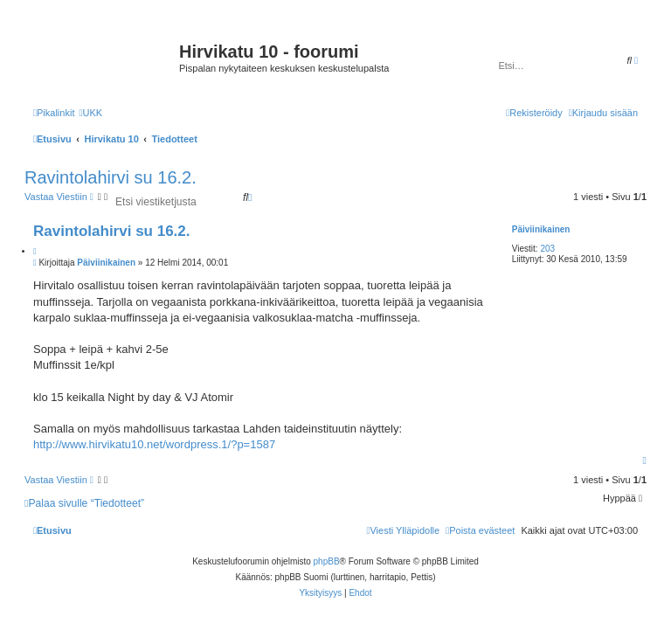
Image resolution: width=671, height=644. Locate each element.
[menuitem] (90, 113)
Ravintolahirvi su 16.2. (111, 177)
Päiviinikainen (541, 229)
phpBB (327, 561)
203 (547, 249)
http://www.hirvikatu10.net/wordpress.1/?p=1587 (154, 444)
